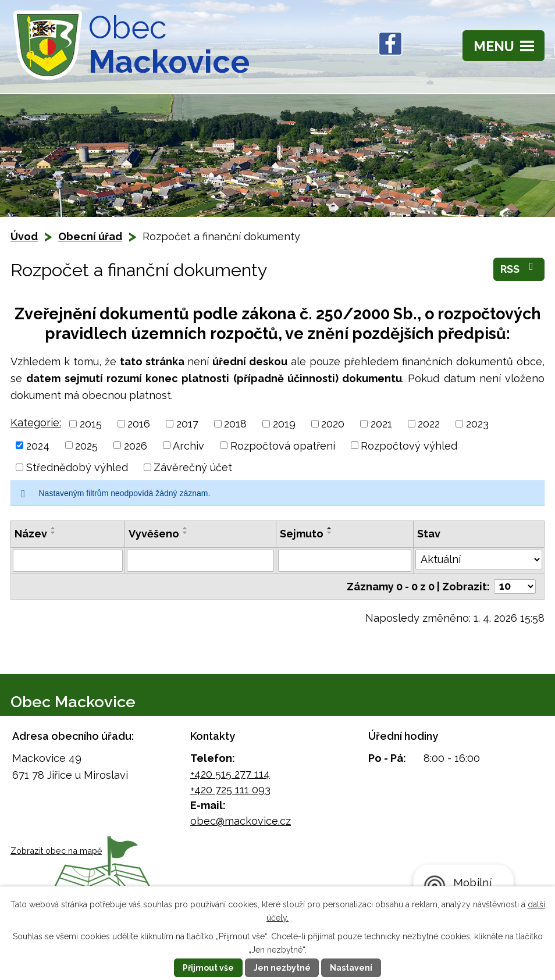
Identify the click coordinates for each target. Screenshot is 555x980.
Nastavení (352, 968)
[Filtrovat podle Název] (68, 561)
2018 (235, 424)
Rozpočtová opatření (283, 445)
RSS (519, 268)
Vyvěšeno (154, 534)
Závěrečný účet (193, 467)
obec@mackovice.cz (241, 821)
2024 (38, 445)
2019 (284, 424)
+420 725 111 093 (230, 790)
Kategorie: (36, 423)
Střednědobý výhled (77, 467)
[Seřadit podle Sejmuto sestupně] (330, 533)
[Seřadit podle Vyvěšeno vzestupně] (186, 528)
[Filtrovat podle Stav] (479, 560)
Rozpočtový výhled (409, 445)
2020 (333, 424)
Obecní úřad (90, 236)
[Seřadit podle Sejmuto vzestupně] (330, 528)
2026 (136, 445)
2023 (477, 424)
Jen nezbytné (282, 968)
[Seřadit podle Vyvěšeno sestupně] (186, 533)
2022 (429, 424)
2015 (91, 424)
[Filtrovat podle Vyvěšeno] (201, 561)
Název (31, 534)
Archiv (188, 445)
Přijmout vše (208, 968)
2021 (381, 424)
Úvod (24, 236)
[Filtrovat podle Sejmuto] (345, 561)
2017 (187, 424)
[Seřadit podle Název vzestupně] (54, 528)
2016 (139, 424)
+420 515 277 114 (230, 774)
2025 (86, 445)
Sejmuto (302, 534)
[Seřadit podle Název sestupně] (54, 533)
